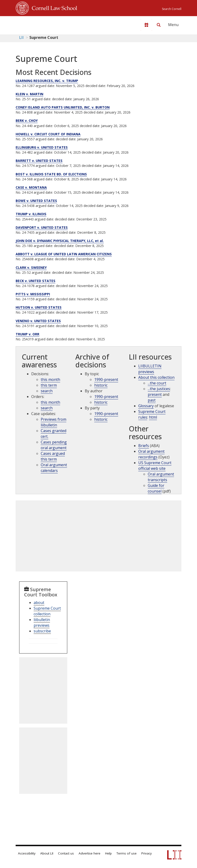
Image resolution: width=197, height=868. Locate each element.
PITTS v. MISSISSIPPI (33, 294)
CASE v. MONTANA (31, 187)
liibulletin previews (42, 622)
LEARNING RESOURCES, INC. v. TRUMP (47, 81)
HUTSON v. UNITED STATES (39, 307)
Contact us (66, 853)
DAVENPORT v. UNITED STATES (42, 227)
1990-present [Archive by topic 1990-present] (106, 379)
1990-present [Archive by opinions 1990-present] (106, 397)
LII (21, 37)
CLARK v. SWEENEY (31, 267)
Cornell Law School (53, 7)
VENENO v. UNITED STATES (38, 321)
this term (49, 385)
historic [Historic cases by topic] (101, 385)
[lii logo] (34, 24)
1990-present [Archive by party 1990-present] (106, 414)
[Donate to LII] (146, 25)
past (152, 400)
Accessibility (27, 853)
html (153, 417)
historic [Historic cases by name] (101, 419)
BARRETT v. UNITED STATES (39, 161)
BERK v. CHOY (27, 121)
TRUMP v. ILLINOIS (31, 214)
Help (108, 853)
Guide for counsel (156, 488)
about (39, 603)
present (155, 394)
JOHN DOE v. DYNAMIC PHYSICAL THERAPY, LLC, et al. (60, 241)
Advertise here (90, 853)
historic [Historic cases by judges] (101, 402)
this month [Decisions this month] (50, 379)
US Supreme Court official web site (155, 466)
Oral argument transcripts (161, 477)
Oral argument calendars (54, 468)
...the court (157, 383)
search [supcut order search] (47, 408)
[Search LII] (159, 25)
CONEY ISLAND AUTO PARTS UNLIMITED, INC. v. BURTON (63, 107)
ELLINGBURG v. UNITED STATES (42, 147)
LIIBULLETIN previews (150, 369)
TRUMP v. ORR (27, 334)
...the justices (159, 389)
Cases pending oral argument (54, 445)
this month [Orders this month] (50, 402)
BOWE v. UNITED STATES (36, 201)
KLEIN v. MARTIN (29, 94)
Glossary (146, 406)
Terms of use (127, 853)
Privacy (147, 853)
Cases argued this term (53, 456)
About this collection (156, 377)
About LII (47, 853)
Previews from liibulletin (54, 422)
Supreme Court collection (47, 611)
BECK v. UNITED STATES (36, 281)
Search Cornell (172, 9)
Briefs (144, 446)
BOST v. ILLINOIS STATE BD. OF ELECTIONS (51, 174)
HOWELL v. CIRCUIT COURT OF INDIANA (48, 134)
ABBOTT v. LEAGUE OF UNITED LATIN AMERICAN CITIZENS (64, 254)
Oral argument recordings (151, 454)
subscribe (42, 631)
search (47, 391)
